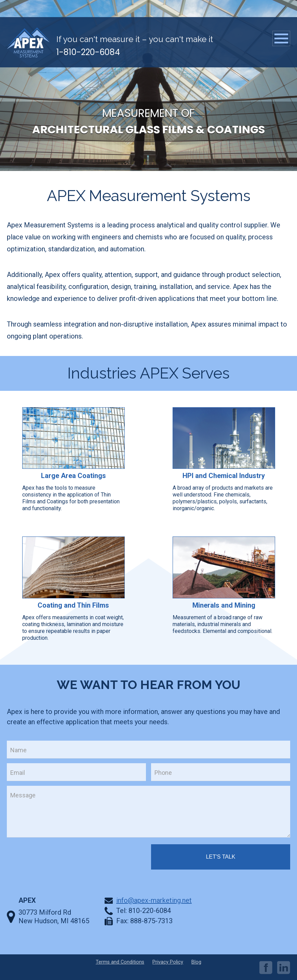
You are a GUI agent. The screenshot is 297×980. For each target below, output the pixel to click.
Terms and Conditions (120, 962)
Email (18, 773)
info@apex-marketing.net (154, 900)
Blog (196, 962)
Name (18, 750)
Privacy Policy (168, 962)
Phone (163, 773)
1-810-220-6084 (88, 52)
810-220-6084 (150, 911)
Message (23, 795)
